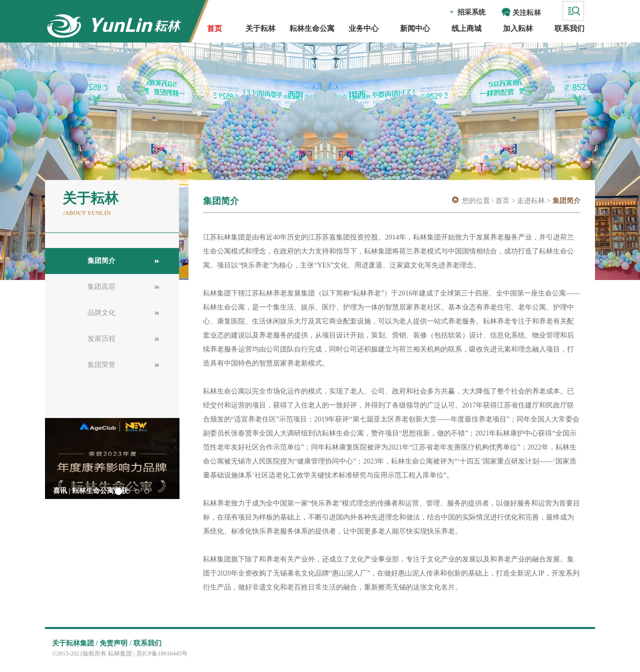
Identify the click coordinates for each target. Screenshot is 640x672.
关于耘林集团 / (75, 643)
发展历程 (101, 339)
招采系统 (471, 12)
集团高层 (101, 287)
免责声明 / (115, 643)
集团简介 (101, 261)
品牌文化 (101, 313)
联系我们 (147, 643)
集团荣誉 (101, 365)
